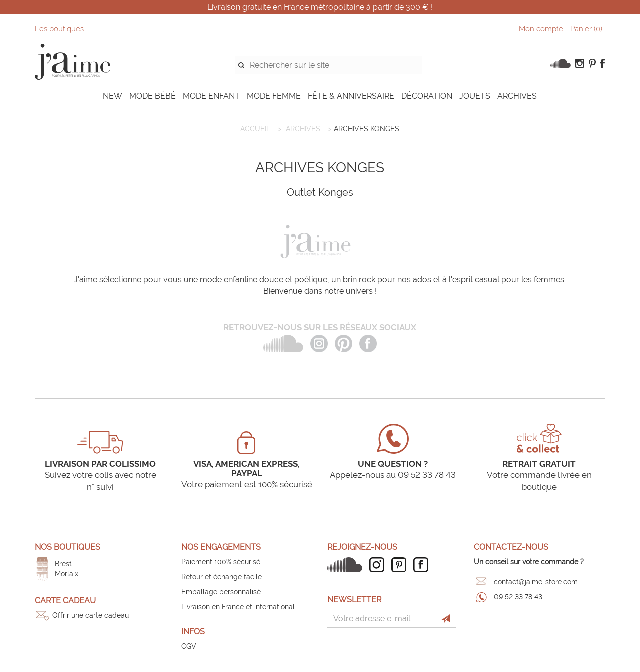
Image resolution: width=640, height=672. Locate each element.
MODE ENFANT (211, 96)
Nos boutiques (68, 547)
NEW (113, 96)
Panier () (586, 29)
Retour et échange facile (222, 577)
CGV (189, 646)
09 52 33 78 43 (518, 597)
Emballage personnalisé (221, 592)
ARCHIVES (517, 96)
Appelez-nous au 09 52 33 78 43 (393, 475)
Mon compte (541, 29)
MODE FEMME (274, 96)
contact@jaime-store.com (536, 582)
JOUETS (475, 96)
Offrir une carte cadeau (91, 615)
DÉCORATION (427, 96)
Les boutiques (59, 29)
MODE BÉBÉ (153, 96)
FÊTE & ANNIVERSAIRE (351, 96)
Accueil (255, 129)
